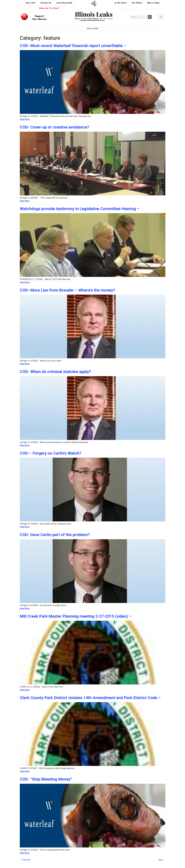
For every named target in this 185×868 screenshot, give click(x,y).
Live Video (153, 3)
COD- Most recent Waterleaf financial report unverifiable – (73, 46)
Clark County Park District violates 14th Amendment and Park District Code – (90, 698)
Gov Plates (137, 3)
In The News (121, 3)
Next (162, 860)
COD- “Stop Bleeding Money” (46, 779)
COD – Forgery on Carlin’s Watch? (50, 453)
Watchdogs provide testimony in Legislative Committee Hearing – (80, 209)
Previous (25, 860)
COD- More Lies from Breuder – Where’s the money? (67, 290)
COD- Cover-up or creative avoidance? (54, 127)
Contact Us (46, 3)
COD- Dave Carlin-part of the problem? (55, 535)
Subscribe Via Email (49, 8)
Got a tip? (30, 3)
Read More (25, 119)
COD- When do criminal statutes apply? (55, 372)
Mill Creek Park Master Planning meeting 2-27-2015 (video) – (76, 616)
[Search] (150, 17)
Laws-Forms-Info (64, 3)
